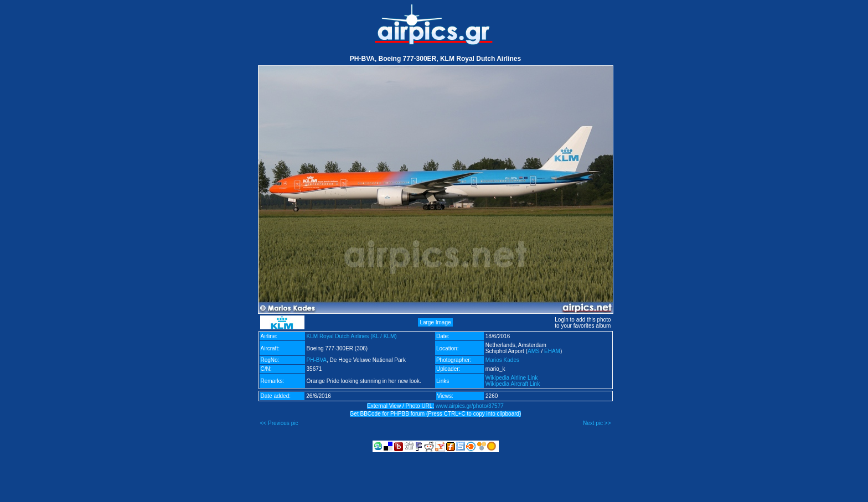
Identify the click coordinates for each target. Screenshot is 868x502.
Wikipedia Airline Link (512, 378)
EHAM (552, 351)
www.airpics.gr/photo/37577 (470, 406)
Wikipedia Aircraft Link (513, 384)
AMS (534, 351)
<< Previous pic (279, 423)
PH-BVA (317, 360)
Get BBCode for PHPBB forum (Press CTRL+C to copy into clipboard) (436, 414)
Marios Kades (502, 360)
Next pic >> (597, 423)
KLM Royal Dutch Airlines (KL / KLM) (352, 336)
